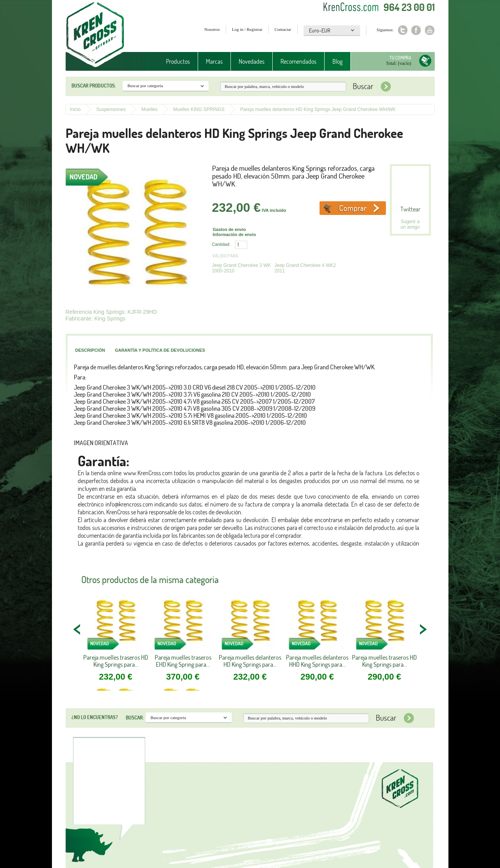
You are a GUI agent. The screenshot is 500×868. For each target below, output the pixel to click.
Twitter (403, 30)
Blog (337, 61)
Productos (178, 61)
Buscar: (135, 718)
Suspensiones (111, 109)
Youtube (430, 30)
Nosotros (212, 29)
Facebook (416, 30)
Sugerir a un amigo (410, 224)
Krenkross (95, 35)
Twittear (410, 209)
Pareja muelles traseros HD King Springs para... (116, 661)
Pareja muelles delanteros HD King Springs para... (250, 661)
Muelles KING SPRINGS (199, 109)
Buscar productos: (94, 86)
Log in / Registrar (247, 29)
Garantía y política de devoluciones (160, 350)
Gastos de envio (229, 229)
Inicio (75, 109)
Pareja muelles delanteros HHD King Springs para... (317, 661)
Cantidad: (221, 244)
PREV (77, 629)
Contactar (283, 29)
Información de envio (235, 234)
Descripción (90, 350)
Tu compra (400, 58)
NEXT (423, 629)
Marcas (214, 61)
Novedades (252, 61)
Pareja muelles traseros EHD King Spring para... (183, 661)
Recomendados (298, 61)
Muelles (149, 109)
